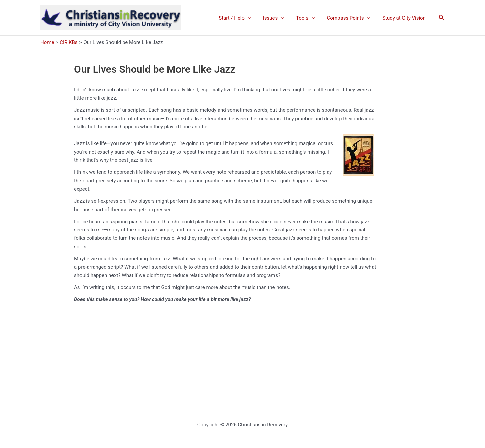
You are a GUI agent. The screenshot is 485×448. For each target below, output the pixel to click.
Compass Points (351, 18)
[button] (442, 18)
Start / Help (244, 18)
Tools (311, 18)
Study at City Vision (405, 18)
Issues (280, 18)
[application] (256, 18)
